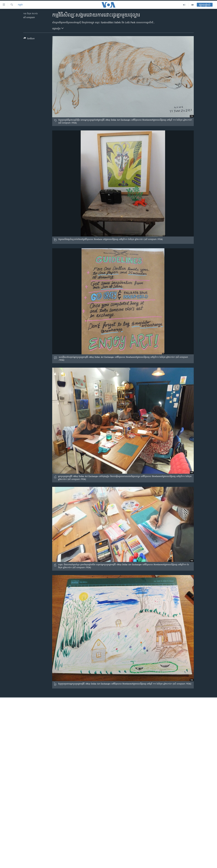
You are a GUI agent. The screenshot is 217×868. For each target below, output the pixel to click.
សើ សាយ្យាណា (29, 18)
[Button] (29, 39)
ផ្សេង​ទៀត (58, 28)
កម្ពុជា (20, 5)
